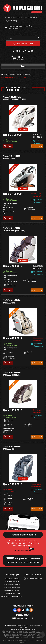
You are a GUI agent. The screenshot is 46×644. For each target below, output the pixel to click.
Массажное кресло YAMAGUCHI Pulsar (12, 374)
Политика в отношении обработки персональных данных (23, 641)
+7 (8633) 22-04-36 (22, 51)
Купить (8, 146)
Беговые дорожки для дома (12, 596)
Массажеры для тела (12, 587)
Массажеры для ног (12, 590)
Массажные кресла (12, 579)
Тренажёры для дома (12, 593)
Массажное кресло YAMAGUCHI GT (12, 448)
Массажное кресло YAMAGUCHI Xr (12, 302)
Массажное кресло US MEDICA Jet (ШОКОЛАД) (14, 229)
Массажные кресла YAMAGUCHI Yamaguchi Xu (14, 98)
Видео (23, 129)
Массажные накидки (12, 584)
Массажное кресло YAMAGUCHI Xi (12, 157)
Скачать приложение (23, 535)
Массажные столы (12, 581)
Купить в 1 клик (37, 146)
